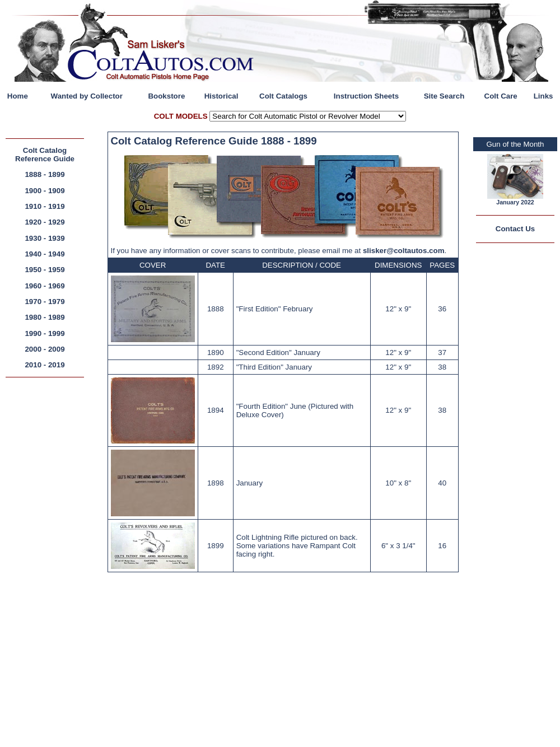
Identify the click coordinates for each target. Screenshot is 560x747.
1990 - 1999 (45, 333)
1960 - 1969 (45, 286)
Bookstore (166, 96)
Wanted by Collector (87, 96)
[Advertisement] (48, 552)
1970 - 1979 (45, 302)
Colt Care (501, 96)
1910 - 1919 (45, 206)
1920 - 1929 (45, 222)
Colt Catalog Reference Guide (45, 155)
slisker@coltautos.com (404, 251)
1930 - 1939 (45, 238)
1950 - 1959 (45, 270)
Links (543, 96)
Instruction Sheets (366, 96)
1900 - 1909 (45, 191)
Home (18, 96)
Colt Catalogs (283, 96)
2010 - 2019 (45, 365)
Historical (221, 96)
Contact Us (515, 229)
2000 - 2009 (45, 349)
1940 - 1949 (45, 254)
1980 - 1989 (45, 317)
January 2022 (515, 202)
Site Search (444, 96)
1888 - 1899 (45, 174)
